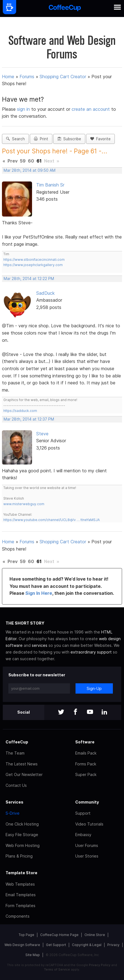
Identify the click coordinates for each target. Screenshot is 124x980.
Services (14, 802)
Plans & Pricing (19, 856)
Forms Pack (86, 764)
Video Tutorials (89, 824)
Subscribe (69, 139)
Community (87, 802)
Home (8, 77)
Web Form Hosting (23, 845)
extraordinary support (91, 652)
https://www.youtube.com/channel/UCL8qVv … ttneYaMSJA (52, 520)
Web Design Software (22, 945)
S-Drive (13, 813)
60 (31, 161)
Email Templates (21, 895)
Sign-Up (94, 688)
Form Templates (20, 906)
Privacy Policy (100, 965)
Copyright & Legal (87, 945)
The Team (15, 753)
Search (15, 139)
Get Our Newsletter (24, 774)
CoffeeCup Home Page (59, 935)
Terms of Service (57, 969)
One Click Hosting (22, 824)
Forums (27, 77)
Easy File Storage (22, 835)
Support (83, 813)
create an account (91, 109)
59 (23, 161)
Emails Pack (86, 753)
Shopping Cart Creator (63, 77)
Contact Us (16, 785)
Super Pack (86, 774)
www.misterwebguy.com (24, 504)
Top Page (26, 935)
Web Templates (20, 884)
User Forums (87, 845)
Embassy (83, 835)
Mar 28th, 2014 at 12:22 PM (29, 279)
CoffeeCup (17, 742)
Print (41, 139)
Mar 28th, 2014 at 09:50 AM (30, 170)
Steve (42, 434)
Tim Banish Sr (50, 185)
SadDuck (45, 293)
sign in (24, 109)
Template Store (21, 873)
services (40, 645)
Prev (13, 161)
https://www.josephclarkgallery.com (33, 265)
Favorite (100, 139)
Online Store (95, 935)
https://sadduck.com (20, 411)
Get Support (56, 945)
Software (85, 742)
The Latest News (22, 764)
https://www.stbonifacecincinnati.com (34, 260)
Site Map (33, 955)
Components (18, 916)
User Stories (87, 856)
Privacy (113, 945)
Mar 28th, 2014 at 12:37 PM (29, 419)
